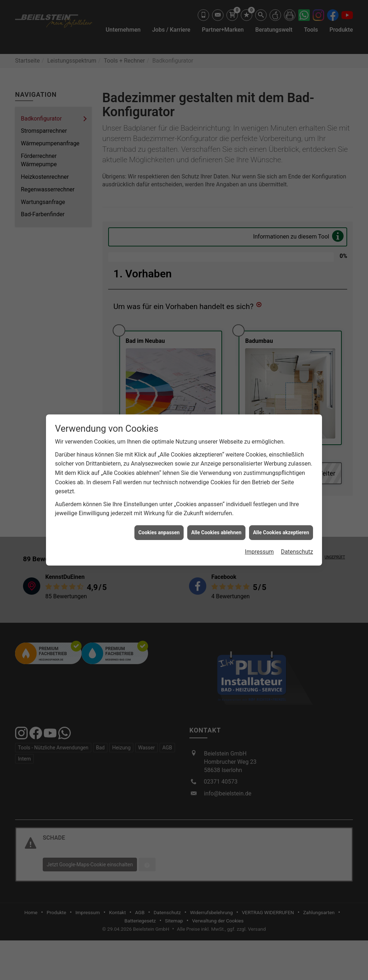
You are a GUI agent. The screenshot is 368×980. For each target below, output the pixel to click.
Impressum (259, 546)
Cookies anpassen (159, 526)
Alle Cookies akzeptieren (281, 526)
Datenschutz (297, 546)
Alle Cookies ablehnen (216, 526)
